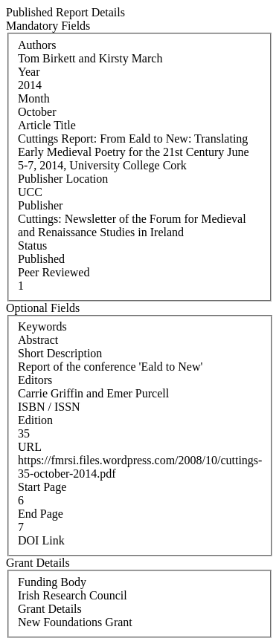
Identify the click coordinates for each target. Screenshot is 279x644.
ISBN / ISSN (49, 407)
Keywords (42, 326)
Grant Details (50, 609)
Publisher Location (63, 179)
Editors (35, 380)
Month (34, 98)
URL (30, 447)
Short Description (60, 353)
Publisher (40, 205)
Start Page (42, 487)
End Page (41, 514)
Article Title (47, 125)
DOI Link (41, 540)
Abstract (38, 340)
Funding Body (52, 582)
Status (32, 245)
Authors (37, 45)
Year (29, 72)
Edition (35, 420)
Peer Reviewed (54, 272)
